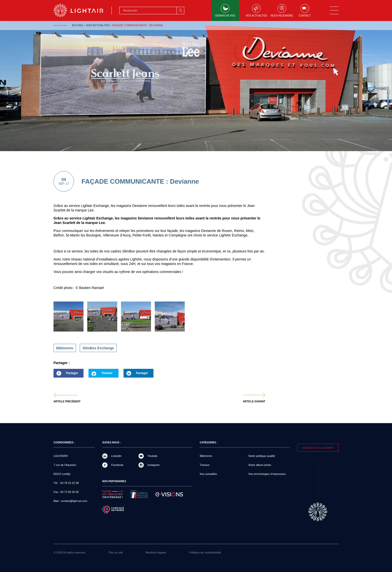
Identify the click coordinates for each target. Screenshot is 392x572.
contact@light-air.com (74, 501)
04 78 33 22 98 (70, 483)
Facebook (117, 465)
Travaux (205, 465)
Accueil (78, 25)
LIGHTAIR (83, 11)
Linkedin (116, 456)
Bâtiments (65, 348)
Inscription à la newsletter (318, 448)
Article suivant (254, 402)
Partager (66, 374)
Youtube (152, 456)
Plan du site (116, 552)
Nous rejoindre (282, 11)
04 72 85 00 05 (70, 492)
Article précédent (67, 402)
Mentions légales (156, 552)
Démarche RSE (225, 11)
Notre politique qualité (262, 456)
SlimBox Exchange (98, 348)
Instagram (154, 465)
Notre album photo (260, 465)
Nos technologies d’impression (267, 474)
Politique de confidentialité (205, 552)
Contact (305, 11)
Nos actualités (256, 11)
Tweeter (107, 373)
